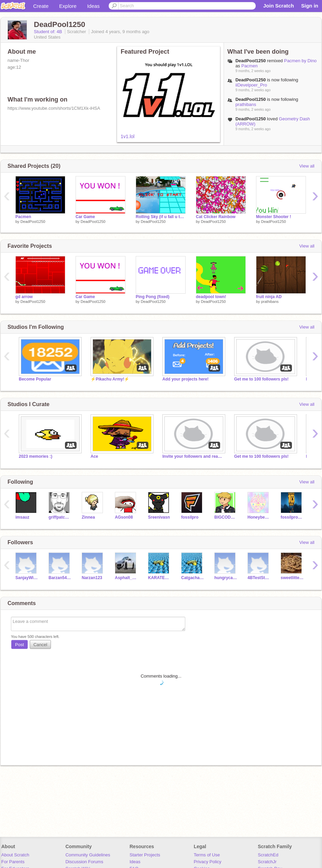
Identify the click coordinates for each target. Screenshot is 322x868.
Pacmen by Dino (300, 61)
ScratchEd (268, 855)
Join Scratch (279, 6)
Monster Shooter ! (274, 217)
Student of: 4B (49, 32)
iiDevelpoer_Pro (251, 85)
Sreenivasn (159, 517)
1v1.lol (128, 136)
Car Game (85, 217)
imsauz (22, 517)
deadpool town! (211, 297)
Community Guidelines (88, 855)
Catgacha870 (193, 578)
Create (41, 6)
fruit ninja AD (269, 297)
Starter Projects (145, 855)
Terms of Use (207, 855)
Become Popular (35, 379)
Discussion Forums (84, 862)
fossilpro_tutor (292, 517)
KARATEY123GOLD (159, 578)
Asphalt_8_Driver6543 (126, 578)
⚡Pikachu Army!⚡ (110, 379)
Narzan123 (92, 578)
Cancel (40, 645)
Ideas (93, 6)
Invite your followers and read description (193, 456)
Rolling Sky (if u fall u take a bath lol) (161, 217)
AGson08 (124, 517)
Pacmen (250, 66)
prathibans (246, 104)
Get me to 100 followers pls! (261, 379)
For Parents (13, 862)
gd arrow (24, 297)
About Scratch (15, 855)
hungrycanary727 (226, 578)
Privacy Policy (208, 862)
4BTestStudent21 (259, 578)
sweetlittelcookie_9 (292, 578)
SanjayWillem (27, 578)
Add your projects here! (185, 379)
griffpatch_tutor (60, 517)
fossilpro (190, 517)
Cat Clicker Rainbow (216, 217)
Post (19, 645)
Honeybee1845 (259, 517)
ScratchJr (267, 862)
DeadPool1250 (33, 222)
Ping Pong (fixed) (153, 297)
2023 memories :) (36, 456)
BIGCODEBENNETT (226, 517)
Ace (94, 456)
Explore (68, 6)
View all (307, 166)
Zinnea (88, 517)
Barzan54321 (60, 578)
